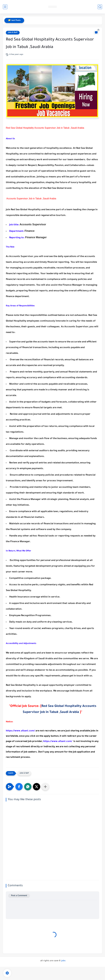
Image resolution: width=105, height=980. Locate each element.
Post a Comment (19, 896)
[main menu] (5, 7)
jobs (63, 961)
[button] (19, 787)
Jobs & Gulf (13, 33)
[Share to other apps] (45, 787)
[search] (100, 7)
